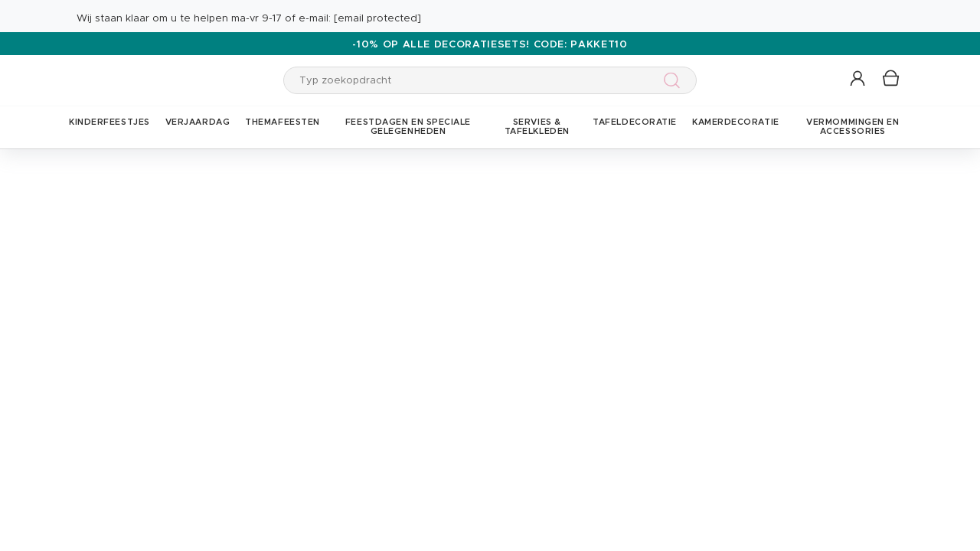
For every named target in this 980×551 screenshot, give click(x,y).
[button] (859, 79)
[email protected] (377, 19)
